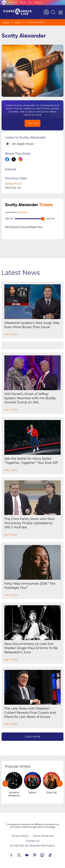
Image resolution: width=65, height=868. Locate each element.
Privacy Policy (20, 836)
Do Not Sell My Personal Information (33, 846)
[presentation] (5, 784)
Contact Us (33, 841)
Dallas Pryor (13, 184)
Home (6, 22)
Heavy (39, 3)
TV (30, 3)
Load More (33, 737)
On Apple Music (23, 144)
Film (23, 3)
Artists (18, 22)
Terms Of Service (43, 836)
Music (13, 3)
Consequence (4, 3)
